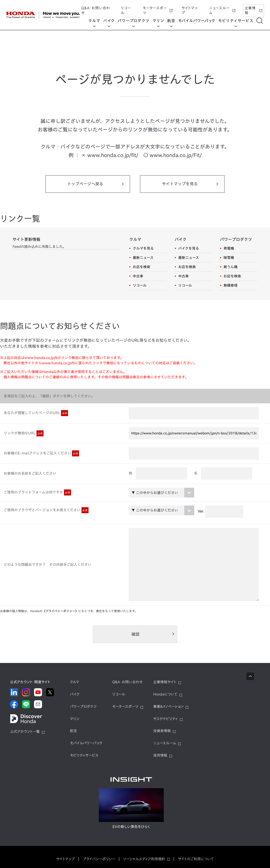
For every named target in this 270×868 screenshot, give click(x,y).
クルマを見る (143, 248)
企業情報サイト (165, 682)
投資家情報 (162, 731)
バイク (109, 21)
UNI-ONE (119, 65)
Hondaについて (165, 694)
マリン (159, 21)
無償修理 (230, 285)
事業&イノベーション (168, 707)
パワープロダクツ (134, 21)
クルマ (95, 21)
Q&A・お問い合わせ (96, 9)
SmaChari (74, 93)
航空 (172, 21)
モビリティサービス (236, 21)
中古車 (138, 276)
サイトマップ (189, 9)
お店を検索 (141, 267)
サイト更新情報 (26, 239)
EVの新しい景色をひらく (131, 827)
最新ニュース (143, 258)
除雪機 (229, 258)
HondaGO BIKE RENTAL (74, 67)
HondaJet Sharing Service (161, 67)
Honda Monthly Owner (25, 77)
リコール (126, 9)
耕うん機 (230, 267)
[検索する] (260, 21)
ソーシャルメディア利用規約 (144, 859)
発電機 (229, 248)
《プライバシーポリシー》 (60, 611)
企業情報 (253, 9)
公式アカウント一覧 (25, 732)
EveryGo (25, 92)
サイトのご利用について (196, 859)
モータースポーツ (158, 9)
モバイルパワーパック (197, 21)
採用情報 (160, 755)
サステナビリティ (165, 719)
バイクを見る (189, 248)
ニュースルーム (222, 9)
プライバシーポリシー (99, 859)
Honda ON (27, 62)
